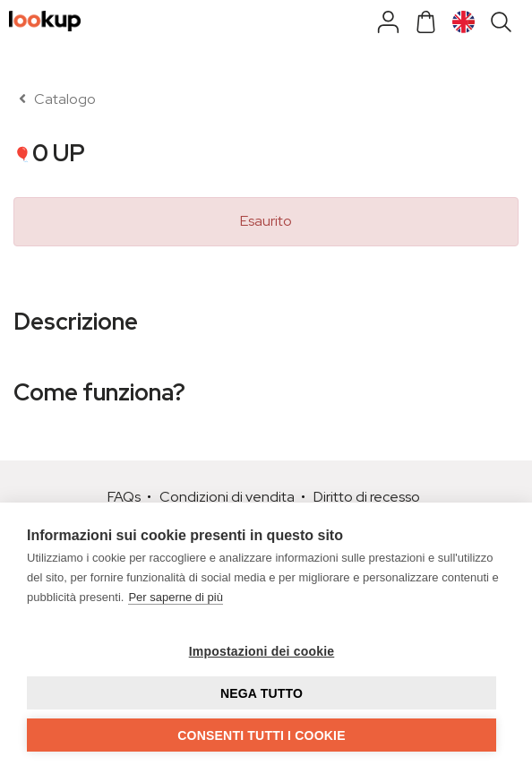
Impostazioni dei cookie (262, 651)
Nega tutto (262, 693)
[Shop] (388, 28)
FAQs (124, 497)
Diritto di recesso (367, 497)
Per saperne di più (176, 597)
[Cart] (426, 28)
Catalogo (55, 99)
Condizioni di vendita (227, 497)
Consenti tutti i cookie (261, 735)
